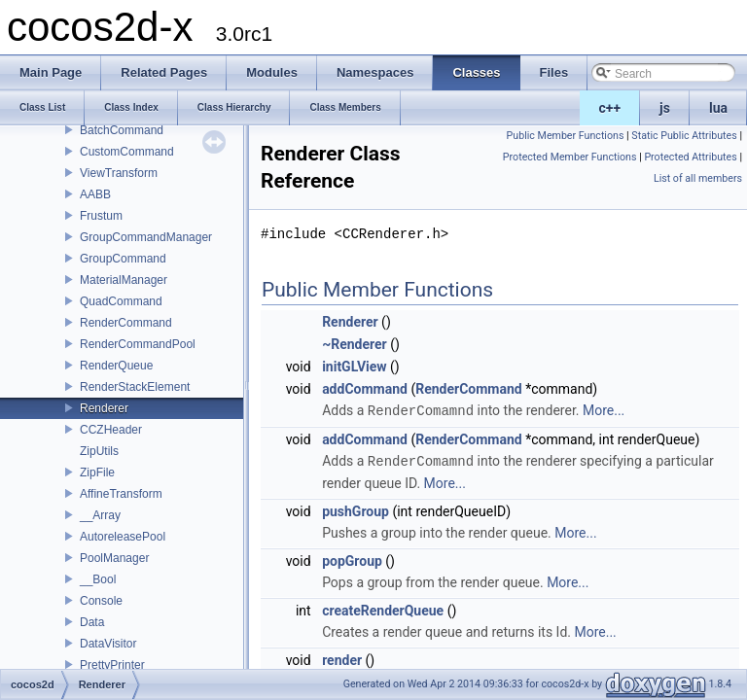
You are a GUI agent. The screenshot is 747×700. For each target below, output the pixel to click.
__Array (100, 515)
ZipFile (97, 472)
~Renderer (355, 344)
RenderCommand (126, 323)
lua (718, 108)
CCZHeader (111, 430)
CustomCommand (127, 152)
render (342, 658)
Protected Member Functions (570, 157)
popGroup (352, 559)
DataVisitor (108, 644)
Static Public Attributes (684, 136)
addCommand (365, 389)
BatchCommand (122, 130)
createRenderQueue (383, 609)
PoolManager (114, 558)
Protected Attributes (690, 157)
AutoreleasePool (123, 537)
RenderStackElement (135, 387)
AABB (95, 194)
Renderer (104, 408)
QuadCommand (121, 301)
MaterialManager (124, 280)
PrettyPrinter (112, 665)
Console (101, 601)
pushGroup (356, 509)
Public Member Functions (566, 136)
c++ (610, 108)
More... (604, 410)
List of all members (698, 178)
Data (92, 622)
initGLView (354, 367)
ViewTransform (119, 173)
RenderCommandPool (138, 344)
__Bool (98, 579)
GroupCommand (123, 259)
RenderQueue (116, 366)
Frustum (101, 216)
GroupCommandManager (146, 237)
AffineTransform (121, 494)
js (665, 108)
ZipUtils (99, 451)
